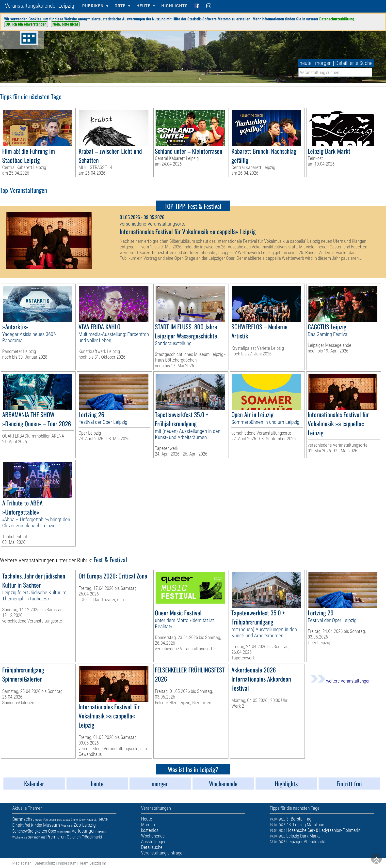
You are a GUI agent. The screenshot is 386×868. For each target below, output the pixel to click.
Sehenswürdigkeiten (30, 831)
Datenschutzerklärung (337, 19)
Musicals (67, 825)
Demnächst (23, 819)
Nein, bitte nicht (65, 24)
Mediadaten (22, 863)
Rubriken (93, 6)
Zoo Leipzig (85, 825)
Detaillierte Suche (354, 63)
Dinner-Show (78, 820)
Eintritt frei (21, 825)
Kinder (37, 825)
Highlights (174, 6)
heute (306, 63)
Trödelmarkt (92, 837)
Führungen (50, 820)
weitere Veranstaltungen (340, 681)
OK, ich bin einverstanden (26, 24)
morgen (323, 63)
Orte (120, 6)
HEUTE (143, 6)
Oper (52, 831)
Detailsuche (152, 847)
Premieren (56, 837)
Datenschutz (45, 863)
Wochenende (20, 838)
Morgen (39, 820)
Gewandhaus (37, 837)
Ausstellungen (64, 832)
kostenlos (150, 830)
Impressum (67, 863)
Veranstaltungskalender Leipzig (40, 6)
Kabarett (92, 820)
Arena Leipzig (63, 820)
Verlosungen (84, 831)
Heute (103, 819)
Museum (51, 825)
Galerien (74, 837)
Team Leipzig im (93, 863)
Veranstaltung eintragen (163, 853)
